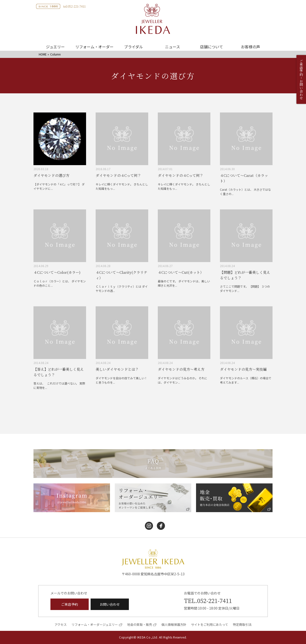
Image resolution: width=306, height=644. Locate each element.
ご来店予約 (70, 604)
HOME (43, 54)
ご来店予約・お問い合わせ (301, 79)
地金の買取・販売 (140, 624)
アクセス (61, 624)
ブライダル (134, 47)
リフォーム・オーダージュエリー (95, 624)
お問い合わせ (110, 604)
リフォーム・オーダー (94, 47)
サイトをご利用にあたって (210, 624)
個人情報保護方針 (174, 624)
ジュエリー (55, 47)
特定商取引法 (242, 624)
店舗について (212, 47)
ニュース (172, 47)
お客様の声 (251, 47)
